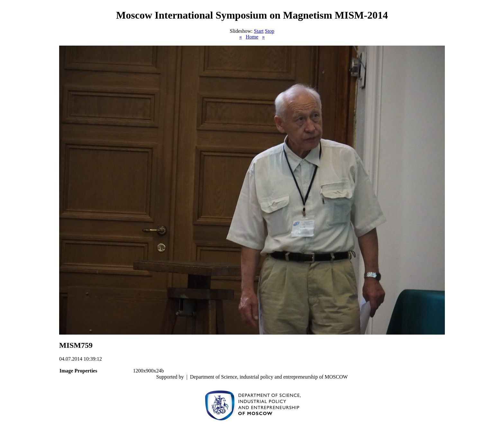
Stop (270, 31)
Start (259, 31)
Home (252, 37)
